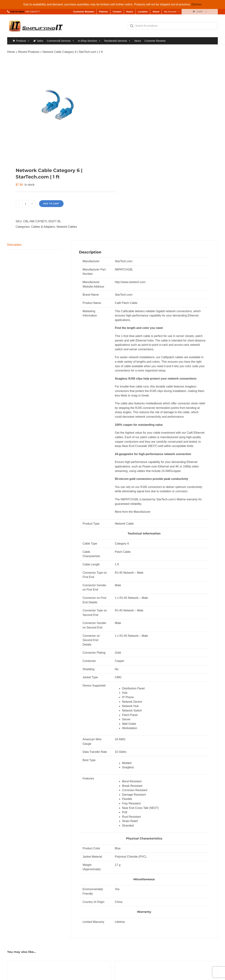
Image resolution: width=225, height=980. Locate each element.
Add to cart (51, 204)
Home (11, 52)
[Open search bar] (9, 42)
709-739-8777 (32, 12)
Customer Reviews (155, 41)
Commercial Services (60, 41)
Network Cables (67, 227)
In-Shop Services (89, 41)
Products (23, 41)
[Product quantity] (26, 204)
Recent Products (29, 52)
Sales (40, 41)
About (138, 41)
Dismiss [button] (197, 4)
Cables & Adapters (43, 227)
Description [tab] (14, 245)
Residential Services (117, 41)
